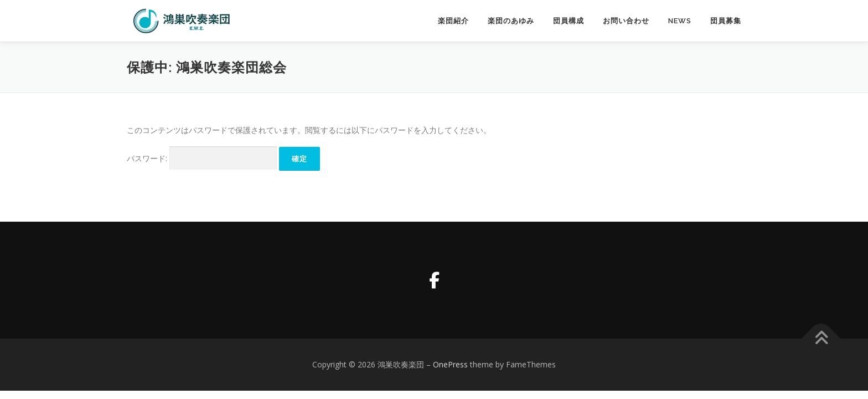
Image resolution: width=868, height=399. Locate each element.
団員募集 (726, 21)
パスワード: (202, 158)
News (680, 21)
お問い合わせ (626, 21)
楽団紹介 (453, 21)
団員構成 (569, 21)
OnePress (450, 364)
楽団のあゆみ (511, 21)
